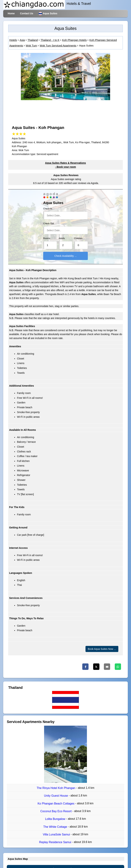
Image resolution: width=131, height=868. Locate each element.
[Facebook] (85, 667)
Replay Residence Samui (56, 842)
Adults (62, 238)
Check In (48, 209)
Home (11, 13)
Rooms (47, 238)
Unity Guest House (56, 796)
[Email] (107, 667)
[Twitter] (96, 667)
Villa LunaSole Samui (57, 834)
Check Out (49, 224)
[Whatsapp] (118, 667)
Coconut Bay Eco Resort (56, 811)
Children (78, 238)
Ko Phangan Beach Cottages (56, 804)
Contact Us (27, 13)
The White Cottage (56, 827)
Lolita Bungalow (56, 819)
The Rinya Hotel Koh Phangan (56, 788)
